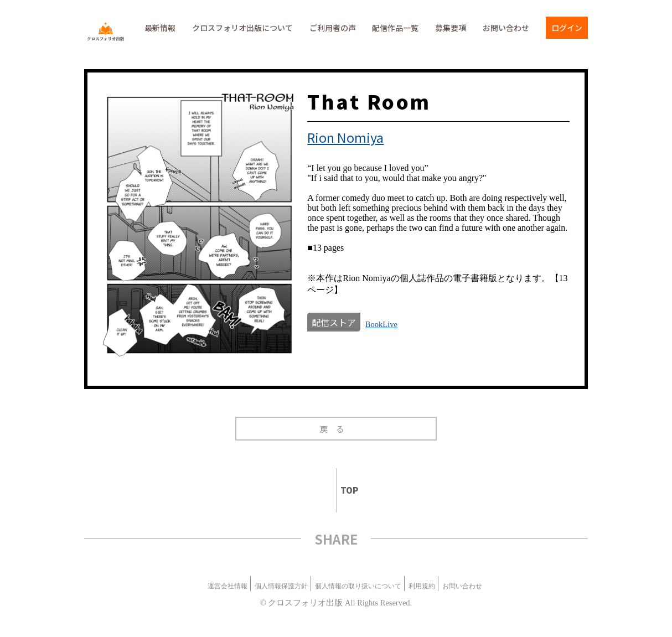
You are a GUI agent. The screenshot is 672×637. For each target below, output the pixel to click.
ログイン (567, 28)
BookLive (381, 324)
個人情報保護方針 (281, 586)
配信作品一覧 (395, 28)
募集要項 (451, 28)
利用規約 (422, 586)
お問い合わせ (506, 28)
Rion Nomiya (345, 137)
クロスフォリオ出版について (242, 28)
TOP (345, 490)
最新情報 (160, 28)
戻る (336, 429)
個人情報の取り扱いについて (358, 586)
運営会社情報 (228, 586)
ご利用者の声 (333, 28)
